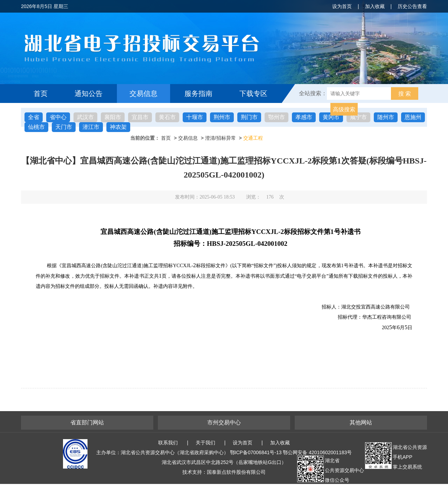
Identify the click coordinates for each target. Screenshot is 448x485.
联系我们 (168, 443)
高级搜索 (344, 109)
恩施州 (413, 117)
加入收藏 (375, 6)
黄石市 (167, 117)
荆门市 (249, 117)
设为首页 (342, 6)
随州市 (386, 117)
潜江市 (91, 127)
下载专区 (253, 93)
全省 (34, 117)
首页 (41, 93)
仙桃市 (36, 127)
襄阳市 (113, 117)
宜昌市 (140, 117)
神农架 (118, 127)
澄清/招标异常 (220, 138)
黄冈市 (331, 117)
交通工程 (253, 138)
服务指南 (198, 93)
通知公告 (89, 93)
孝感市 (304, 117)
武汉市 (85, 117)
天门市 (64, 127)
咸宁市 (358, 117)
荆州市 (222, 117)
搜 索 (405, 94)
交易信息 (143, 93)
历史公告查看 (412, 6)
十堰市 (195, 117)
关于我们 (205, 443)
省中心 (58, 117)
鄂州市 (276, 117)
